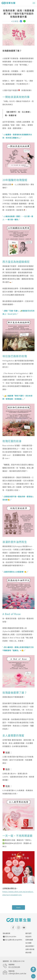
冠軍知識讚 (29, 940)
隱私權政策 (6, 933)
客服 (33, 969)
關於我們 (28, 933)
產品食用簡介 (30, 946)
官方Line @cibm (10, 937)
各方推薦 (28, 943)
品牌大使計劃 (30, 949)
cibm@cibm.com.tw (17, 973)
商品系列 (28, 937)
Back (18, 908)
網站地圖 (28, 952)
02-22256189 (14, 967)
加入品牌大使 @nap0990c (13, 940)
